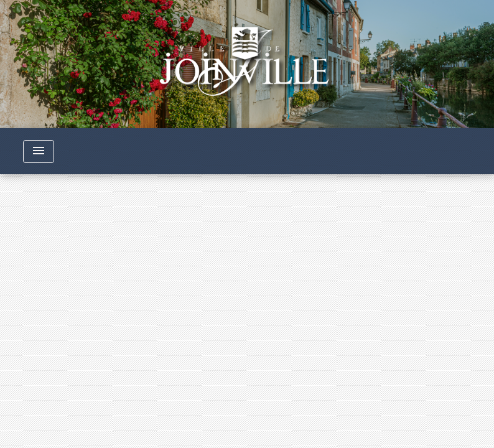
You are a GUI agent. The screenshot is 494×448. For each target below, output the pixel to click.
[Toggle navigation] (39, 152)
